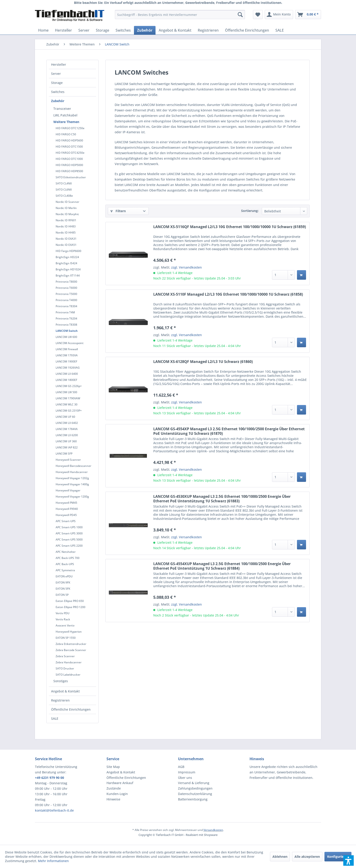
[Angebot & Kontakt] (175, 30)
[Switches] (123, 30)
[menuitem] (180, 15)
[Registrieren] (208, 30)
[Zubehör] (145, 30)
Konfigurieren (338, 857)
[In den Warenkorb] (302, 275)
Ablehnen (280, 857)
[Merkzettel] (258, 15)
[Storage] (103, 30)
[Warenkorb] (308, 15)
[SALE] (280, 30)
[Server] (84, 30)
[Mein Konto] (279, 15)
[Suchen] (240, 15)
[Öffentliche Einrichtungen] (247, 30)
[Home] (43, 30)
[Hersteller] (63, 30)
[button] (349, 860)
